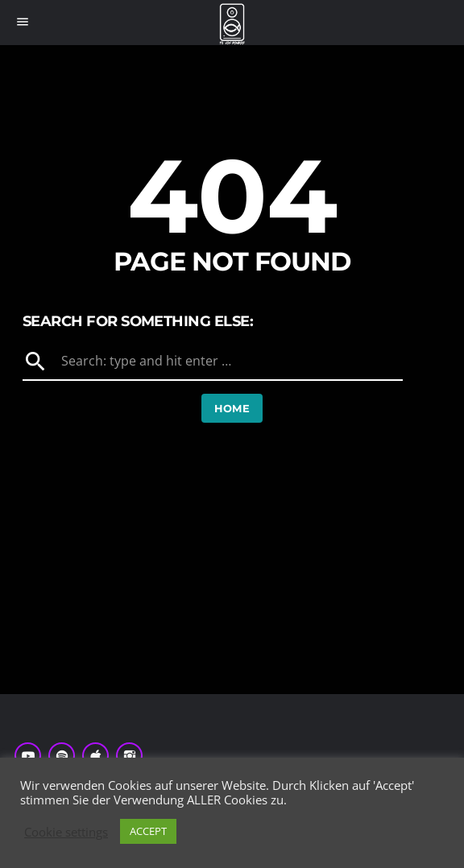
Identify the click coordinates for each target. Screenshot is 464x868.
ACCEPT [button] (148, 831)
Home (232, 408)
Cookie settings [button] (66, 832)
